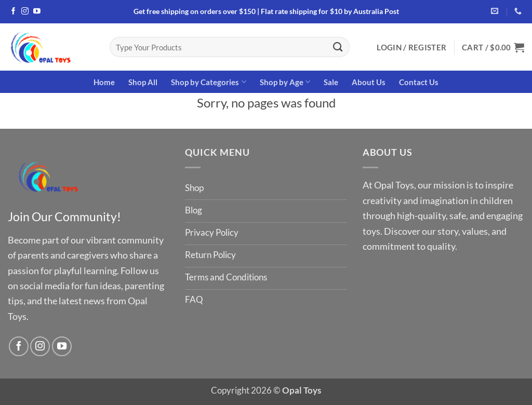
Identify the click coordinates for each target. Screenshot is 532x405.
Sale (331, 82)
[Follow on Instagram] (25, 12)
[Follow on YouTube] (37, 12)
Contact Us (419, 82)
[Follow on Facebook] (14, 12)
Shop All (143, 82)
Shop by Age (285, 82)
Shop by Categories (208, 82)
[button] (411, 47)
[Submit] (338, 47)
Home (104, 82)
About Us (369, 82)
